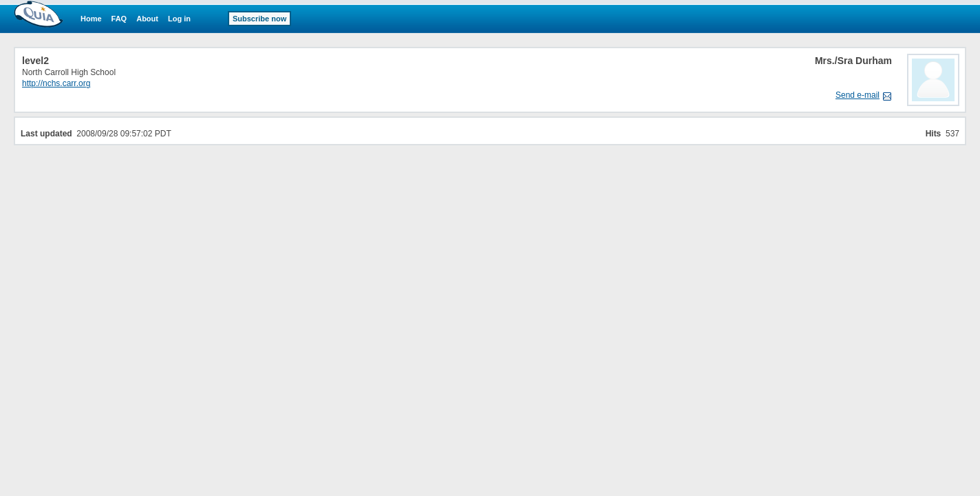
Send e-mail (857, 95)
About (147, 19)
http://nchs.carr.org (56, 83)
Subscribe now (259, 19)
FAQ (119, 19)
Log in (179, 19)
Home (91, 19)
